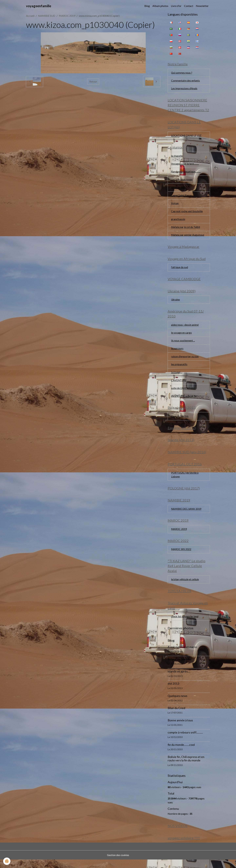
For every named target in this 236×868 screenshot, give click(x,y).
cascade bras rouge (182, 181)
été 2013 (173, 692)
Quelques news (177, 704)
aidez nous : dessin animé (185, 328)
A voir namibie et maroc (182, 655)
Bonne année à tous (180, 728)
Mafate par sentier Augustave (188, 237)
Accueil (30, 16)
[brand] (39, 6)
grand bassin (178, 221)
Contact (189, 6)
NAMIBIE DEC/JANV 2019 (187, 515)
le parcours (177, 353)
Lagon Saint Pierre (181, 197)
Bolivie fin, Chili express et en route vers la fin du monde (186, 767)
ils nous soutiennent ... (183, 345)
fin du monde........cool (181, 753)
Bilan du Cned (176, 716)
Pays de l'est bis (180, 421)
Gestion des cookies (118, 863)
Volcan (175, 205)
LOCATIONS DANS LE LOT (187, 137)
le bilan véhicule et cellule (185, 587)
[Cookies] (7, 861)
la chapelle (177, 157)
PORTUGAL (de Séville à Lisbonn (185, 481)
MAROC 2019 (67, 16)
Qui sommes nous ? (182, 73)
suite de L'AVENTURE (183, 393)
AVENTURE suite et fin (184, 401)
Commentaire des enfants (185, 81)
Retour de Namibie (180, 667)
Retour (93, 81)
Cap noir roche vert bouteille (187, 213)
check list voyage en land (185, 625)
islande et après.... (179, 679)
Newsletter (202, 6)
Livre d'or (176, 6)
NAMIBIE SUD (47, 16)
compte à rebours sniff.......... (185, 741)
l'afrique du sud (180, 270)
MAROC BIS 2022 (182, 556)
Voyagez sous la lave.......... (185, 165)
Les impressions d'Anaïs (184, 89)
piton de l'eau (178, 189)
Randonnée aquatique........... (186, 173)
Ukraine (176, 303)
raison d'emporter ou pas (185, 361)
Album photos (160, 6)
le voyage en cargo (182, 336)
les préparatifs (179, 369)
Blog (147, 6)
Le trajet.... (177, 377)
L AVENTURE (179, 385)
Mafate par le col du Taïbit (186, 229)
